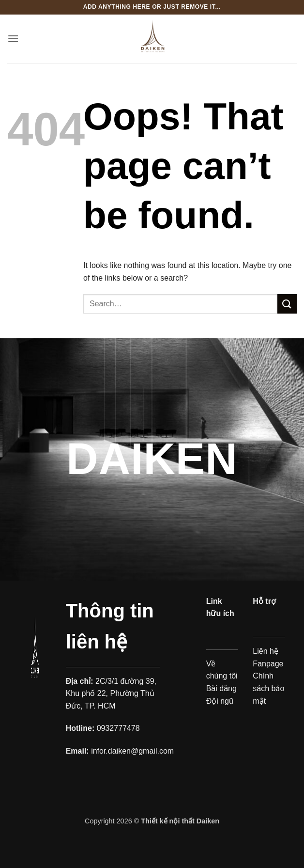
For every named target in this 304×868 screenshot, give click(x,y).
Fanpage (268, 664)
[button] (13, 39)
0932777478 (118, 728)
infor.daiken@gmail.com (132, 751)
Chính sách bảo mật (268, 688)
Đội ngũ (220, 701)
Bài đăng (221, 688)
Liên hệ (266, 651)
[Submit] (287, 304)
